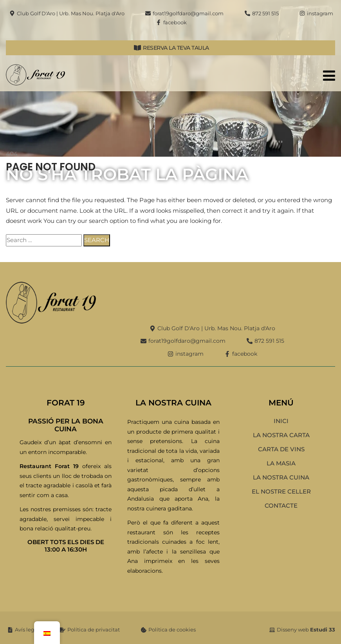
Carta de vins (281, 449)
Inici (281, 421)
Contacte (281, 506)
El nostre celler (281, 491)
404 (12, 154)
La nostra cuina (281, 477)
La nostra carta (281, 435)
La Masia (281, 463)
